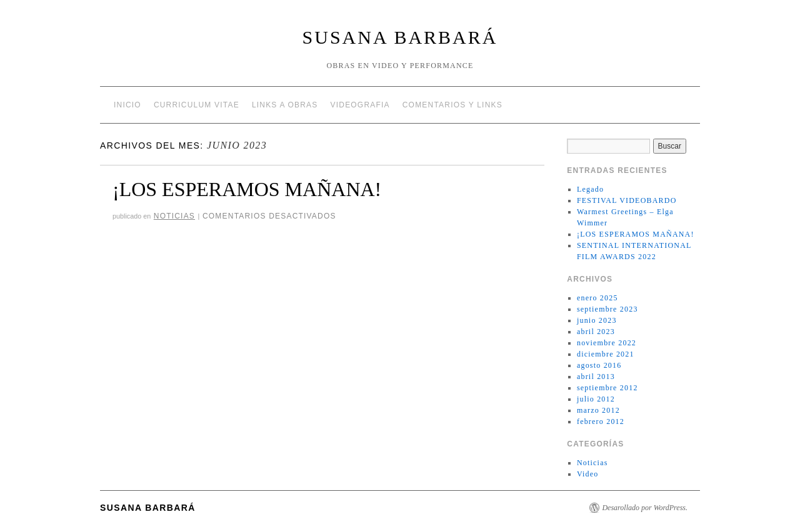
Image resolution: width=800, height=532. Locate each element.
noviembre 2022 (607, 343)
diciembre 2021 (606, 354)
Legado (590, 189)
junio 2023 (597, 320)
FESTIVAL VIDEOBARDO (627, 200)
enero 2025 (597, 298)
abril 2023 (596, 332)
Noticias (174, 216)
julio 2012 (596, 399)
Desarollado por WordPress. (645, 508)
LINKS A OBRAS (285, 105)
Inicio (127, 105)
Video (588, 474)
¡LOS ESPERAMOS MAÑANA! (247, 189)
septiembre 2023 (607, 309)
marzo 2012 (598, 410)
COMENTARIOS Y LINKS (452, 105)
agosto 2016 (599, 365)
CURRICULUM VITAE (197, 105)
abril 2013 (596, 377)
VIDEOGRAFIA (360, 105)
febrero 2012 (601, 421)
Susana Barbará (400, 37)
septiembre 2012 (607, 388)
